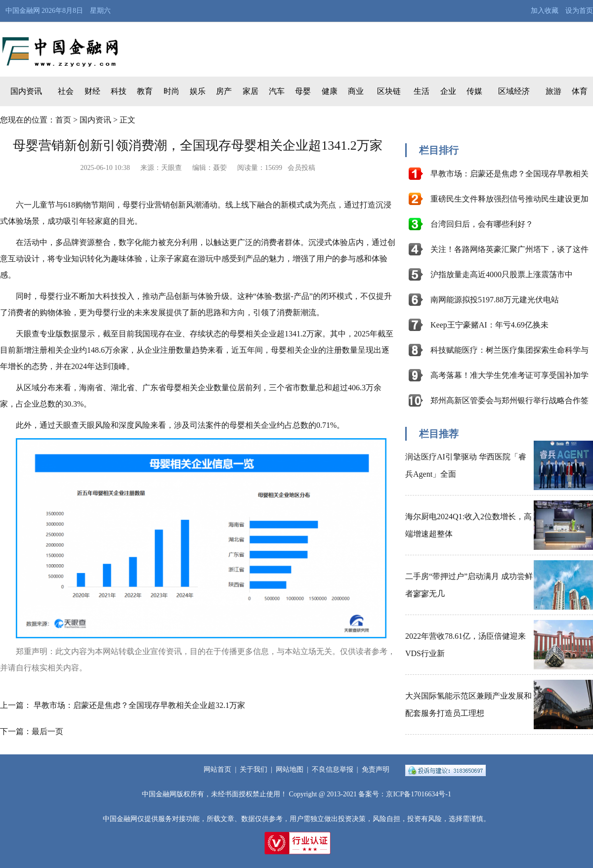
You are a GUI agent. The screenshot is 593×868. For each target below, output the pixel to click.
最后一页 (47, 731)
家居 (251, 91)
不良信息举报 (333, 769)
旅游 (553, 91)
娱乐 (198, 91)
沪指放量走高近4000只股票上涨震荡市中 (502, 274)
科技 (119, 91)
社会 (66, 91)
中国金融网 (23, 11)
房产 (224, 91)
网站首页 (217, 769)
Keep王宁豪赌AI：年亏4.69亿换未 (489, 325)
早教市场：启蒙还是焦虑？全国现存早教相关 (509, 174)
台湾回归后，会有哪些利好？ (482, 224)
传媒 (474, 91)
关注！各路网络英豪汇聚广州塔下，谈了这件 (509, 249)
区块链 (389, 91)
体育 (580, 91)
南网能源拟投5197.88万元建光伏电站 (495, 300)
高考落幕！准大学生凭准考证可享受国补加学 (509, 375)
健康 (330, 91)
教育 (145, 91)
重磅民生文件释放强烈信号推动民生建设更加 (509, 199)
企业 (448, 91)
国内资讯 (26, 91)
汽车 (277, 91)
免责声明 (376, 769)
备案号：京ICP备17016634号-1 (404, 794)
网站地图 (290, 769)
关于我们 (254, 769)
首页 (63, 120)
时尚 (171, 91)
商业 (356, 91)
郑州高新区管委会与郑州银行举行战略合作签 (509, 400)
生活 (422, 91)
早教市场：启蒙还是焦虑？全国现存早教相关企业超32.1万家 (139, 705)
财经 (92, 91)
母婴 (303, 91)
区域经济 (514, 91)
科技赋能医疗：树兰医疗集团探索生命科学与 (509, 350)
